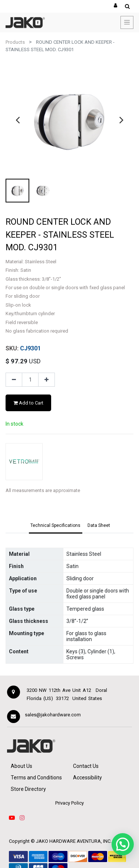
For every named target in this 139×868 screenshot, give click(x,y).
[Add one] (47, 380)
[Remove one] (14, 380)
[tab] (56, 526)
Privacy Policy (69, 803)
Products (15, 42)
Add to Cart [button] (28, 403)
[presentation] (18, 120)
